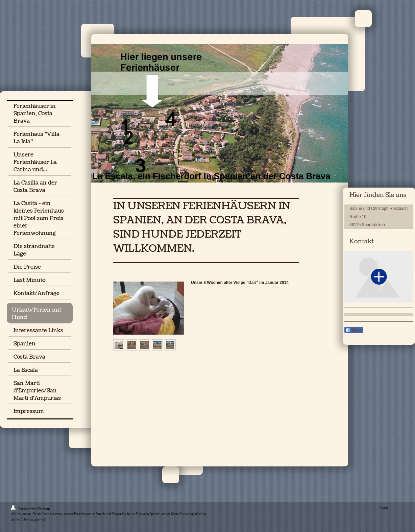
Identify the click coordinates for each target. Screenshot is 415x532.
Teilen (354, 330)
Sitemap (44, 509)
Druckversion (24, 509)
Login (384, 508)
